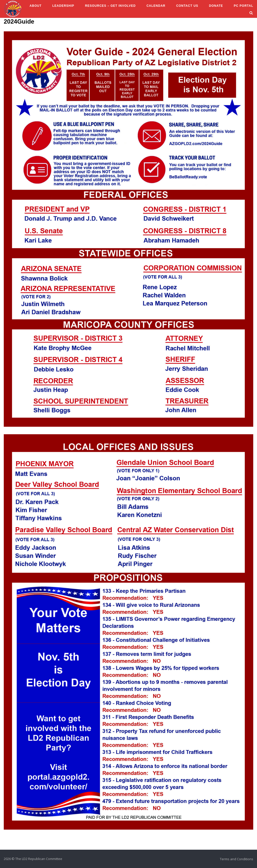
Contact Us (187, 6)
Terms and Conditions (237, 859)
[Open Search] (251, 13)
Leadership (63, 6)
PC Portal (244, 6)
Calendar (156, 6)
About (36, 6)
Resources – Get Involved (110, 6)
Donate (216, 6)
